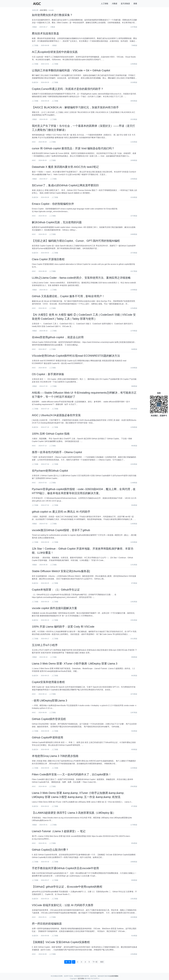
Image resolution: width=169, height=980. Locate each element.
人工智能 (105, 4)
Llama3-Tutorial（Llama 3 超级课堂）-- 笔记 (59, 831)
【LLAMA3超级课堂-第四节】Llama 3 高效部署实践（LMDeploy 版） (74, 813)
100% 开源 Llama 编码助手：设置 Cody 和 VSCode (63, 627)
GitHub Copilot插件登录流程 (49, 719)
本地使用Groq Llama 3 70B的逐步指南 (55, 756)
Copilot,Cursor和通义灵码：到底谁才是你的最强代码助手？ (68, 89)
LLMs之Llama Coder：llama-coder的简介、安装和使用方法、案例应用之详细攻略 (81, 278)
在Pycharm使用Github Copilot (50, 471)
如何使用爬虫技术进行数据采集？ (52, 15)
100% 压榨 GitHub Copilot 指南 (51, 434)
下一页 (95, 962)
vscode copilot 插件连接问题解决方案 (54, 608)
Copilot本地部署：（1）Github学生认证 (56, 590)
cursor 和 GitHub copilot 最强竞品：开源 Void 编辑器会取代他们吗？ (73, 148)
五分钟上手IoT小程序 (45, 645)
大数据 (114, 4)
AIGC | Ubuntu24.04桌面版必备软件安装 (56, 415)
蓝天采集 (81, 978)
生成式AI (35, 82)
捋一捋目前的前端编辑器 (47, 924)
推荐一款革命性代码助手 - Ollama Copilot (57, 452)
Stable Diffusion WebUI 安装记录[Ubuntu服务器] (61, 571)
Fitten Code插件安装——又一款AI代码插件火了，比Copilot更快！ (72, 774)
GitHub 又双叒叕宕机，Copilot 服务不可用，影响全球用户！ (68, 296)
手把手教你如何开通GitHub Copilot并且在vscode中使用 (65, 868)
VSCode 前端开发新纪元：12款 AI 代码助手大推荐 (63, 905)
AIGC (34, 142)
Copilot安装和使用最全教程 (48, 682)
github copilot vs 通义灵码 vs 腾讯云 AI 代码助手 (61, 512)
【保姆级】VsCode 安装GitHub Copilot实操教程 (61, 942)
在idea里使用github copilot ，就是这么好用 (58, 337)
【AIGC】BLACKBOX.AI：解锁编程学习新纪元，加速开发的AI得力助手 (75, 107)
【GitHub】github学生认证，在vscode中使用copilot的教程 (67, 887)
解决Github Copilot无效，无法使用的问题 (57, 222)
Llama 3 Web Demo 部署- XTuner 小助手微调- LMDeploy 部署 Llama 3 (75, 664)
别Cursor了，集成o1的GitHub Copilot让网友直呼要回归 (65, 185)
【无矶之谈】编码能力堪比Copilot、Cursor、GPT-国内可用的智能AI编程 (76, 241)
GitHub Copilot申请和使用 (48, 737)
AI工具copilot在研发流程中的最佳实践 (55, 52)
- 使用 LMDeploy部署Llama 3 (49, 700)
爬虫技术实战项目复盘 (45, 33)
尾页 (102, 962)
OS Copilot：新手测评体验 (48, 374)
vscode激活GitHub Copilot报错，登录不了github (61, 530)
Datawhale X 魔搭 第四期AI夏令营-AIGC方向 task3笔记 (65, 167)
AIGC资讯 (43, 10)
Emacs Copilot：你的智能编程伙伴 (53, 204)
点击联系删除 (114, 976)
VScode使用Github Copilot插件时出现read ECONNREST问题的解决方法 (76, 356)
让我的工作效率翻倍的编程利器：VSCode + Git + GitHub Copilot (71, 70)
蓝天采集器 (125, 4)
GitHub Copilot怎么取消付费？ (50, 850)
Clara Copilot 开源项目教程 (48, 259)
